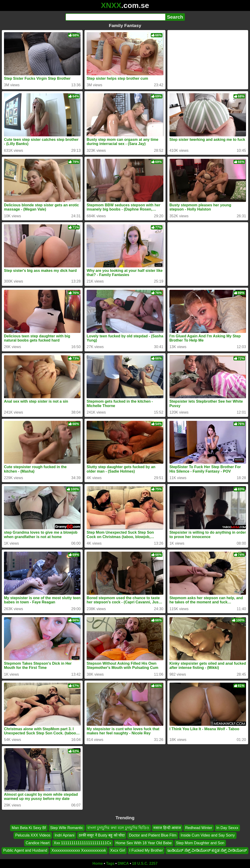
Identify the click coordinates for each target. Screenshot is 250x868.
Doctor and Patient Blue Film (153, 835)
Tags (110, 863)
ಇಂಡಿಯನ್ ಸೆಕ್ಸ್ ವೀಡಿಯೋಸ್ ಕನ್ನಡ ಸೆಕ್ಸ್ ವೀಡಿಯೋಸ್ (207, 850)
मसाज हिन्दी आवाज (167, 828)
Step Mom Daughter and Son (200, 843)
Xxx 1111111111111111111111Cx (82, 843)
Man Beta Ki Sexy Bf (29, 828)
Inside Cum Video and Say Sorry (208, 835)
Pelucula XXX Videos (33, 835)
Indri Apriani (65, 835)
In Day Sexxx (227, 828)
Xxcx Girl (118, 850)
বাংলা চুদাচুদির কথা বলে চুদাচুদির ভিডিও (118, 828)
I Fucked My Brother (146, 850)
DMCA (123, 863)
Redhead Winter (199, 828)
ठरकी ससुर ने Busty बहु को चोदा (102, 835)
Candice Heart (38, 843)
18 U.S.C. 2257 (145, 863)
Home (98, 863)
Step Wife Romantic (67, 828)
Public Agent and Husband (25, 850)
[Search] (115, 17)
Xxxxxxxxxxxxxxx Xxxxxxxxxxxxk (79, 850)
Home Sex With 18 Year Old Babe (144, 843)
